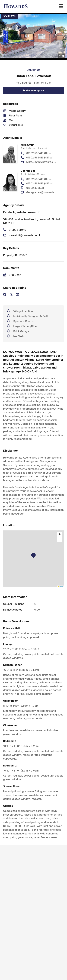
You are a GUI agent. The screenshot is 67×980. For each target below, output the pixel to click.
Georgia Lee (28, 171)
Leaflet (61, 586)
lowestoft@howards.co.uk (25, 235)
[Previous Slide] (3, 36)
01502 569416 (17, 230)
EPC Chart (15, 275)
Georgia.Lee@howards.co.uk (42, 192)
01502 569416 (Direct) (40, 153)
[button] (33, 36)
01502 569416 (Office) (40, 158)
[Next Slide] (64, 36)
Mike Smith (27, 145)
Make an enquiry (34, 90)
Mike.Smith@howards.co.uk (42, 162)
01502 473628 (35, 188)
